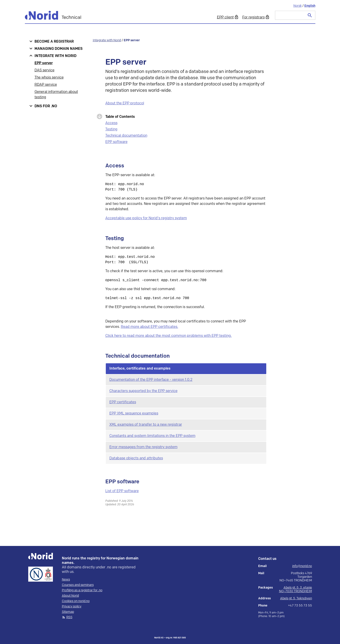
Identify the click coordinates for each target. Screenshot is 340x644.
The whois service (49, 78)
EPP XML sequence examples (134, 413)
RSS (69, 617)
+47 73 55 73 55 (300, 606)
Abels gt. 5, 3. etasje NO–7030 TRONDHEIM (296, 589)
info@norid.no (302, 566)
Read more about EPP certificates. (149, 327)
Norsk (298, 6)
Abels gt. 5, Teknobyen (296, 598)
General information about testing (56, 95)
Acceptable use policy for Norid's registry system (146, 218)
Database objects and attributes (136, 458)
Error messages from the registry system (143, 447)
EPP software (116, 142)
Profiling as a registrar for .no (82, 590)
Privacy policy (72, 607)
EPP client (225, 17)
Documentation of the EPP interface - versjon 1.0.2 (151, 380)
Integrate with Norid (55, 56)
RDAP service (46, 85)
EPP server (44, 63)
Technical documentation (126, 136)
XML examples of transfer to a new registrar (146, 425)
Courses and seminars (78, 585)
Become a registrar (54, 42)
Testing (111, 129)
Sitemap (68, 612)
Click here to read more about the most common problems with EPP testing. (169, 336)
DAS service (44, 70)
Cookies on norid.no (76, 601)
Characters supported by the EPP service (143, 391)
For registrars (253, 17)
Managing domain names (58, 49)
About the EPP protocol (125, 103)
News (66, 580)
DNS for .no (46, 106)
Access (111, 123)
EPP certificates (123, 402)
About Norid (70, 596)
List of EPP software (122, 491)
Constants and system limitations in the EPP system (152, 436)
